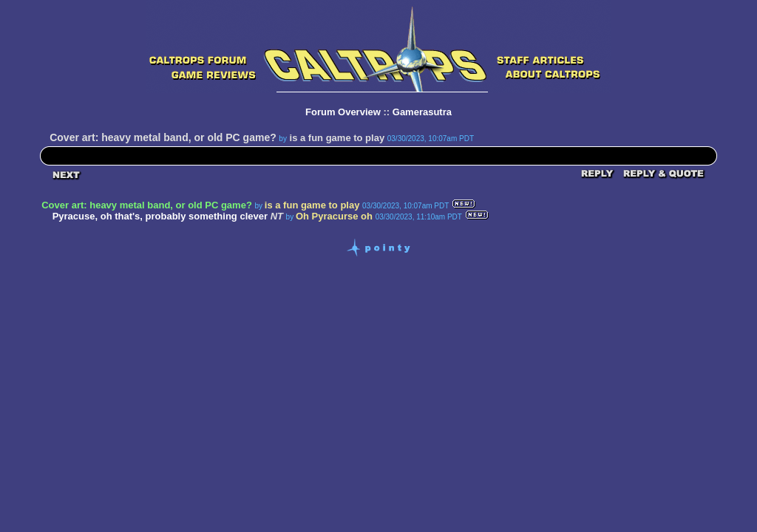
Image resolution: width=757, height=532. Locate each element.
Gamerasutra (422, 112)
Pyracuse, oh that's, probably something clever (160, 216)
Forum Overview (343, 112)
